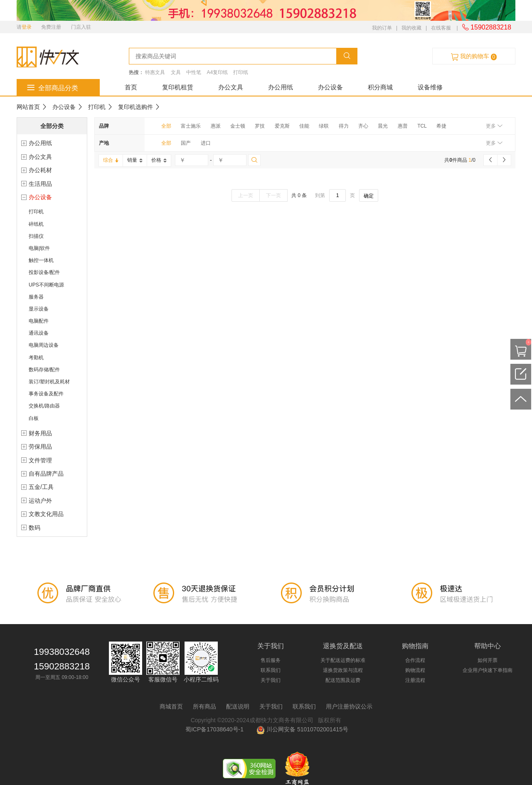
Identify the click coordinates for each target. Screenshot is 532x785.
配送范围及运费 (343, 680)
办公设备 (330, 87)
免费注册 (51, 27)
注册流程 (415, 680)
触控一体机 (41, 260)
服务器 (36, 297)
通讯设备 (39, 333)
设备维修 (430, 87)
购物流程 (415, 670)
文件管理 (40, 460)
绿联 (324, 126)
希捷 (441, 126)
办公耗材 (40, 170)
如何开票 (488, 660)
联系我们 (271, 670)
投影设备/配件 (44, 272)
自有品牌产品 (46, 474)
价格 (159, 160)
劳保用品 (40, 447)
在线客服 (441, 28)
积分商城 (380, 87)
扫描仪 (36, 236)
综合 (111, 160)
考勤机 (36, 358)
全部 (166, 126)
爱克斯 (282, 126)
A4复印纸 (217, 72)
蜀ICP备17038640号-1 (216, 729)
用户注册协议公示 (349, 706)
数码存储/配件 (44, 370)
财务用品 (40, 433)
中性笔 (194, 72)
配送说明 (238, 706)
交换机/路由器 (44, 406)
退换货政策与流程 (343, 670)
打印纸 (241, 72)
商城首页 (171, 706)
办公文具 (231, 87)
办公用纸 (281, 87)
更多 (494, 126)
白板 (34, 418)
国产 (186, 143)
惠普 (403, 126)
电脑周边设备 (44, 345)
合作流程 (415, 660)
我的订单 (382, 28)
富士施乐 (191, 126)
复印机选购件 (135, 107)
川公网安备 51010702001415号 (302, 729)
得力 (344, 126)
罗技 (260, 126)
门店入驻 (81, 27)
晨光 (383, 126)
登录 (27, 27)
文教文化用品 (46, 514)
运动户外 (40, 501)
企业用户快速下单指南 (488, 670)
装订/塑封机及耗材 (49, 382)
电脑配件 (39, 321)
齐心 (363, 126)
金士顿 (238, 126)
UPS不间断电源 (46, 285)
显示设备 (39, 309)
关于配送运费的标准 (343, 660)
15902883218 (487, 27)
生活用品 (40, 184)
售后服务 (271, 660)
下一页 (273, 195)
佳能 (304, 126)
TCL (422, 126)
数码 (34, 528)
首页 (131, 87)
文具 (176, 72)
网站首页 (28, 107)
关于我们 (271, 680)
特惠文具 (155, 72)
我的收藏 (411, 28)
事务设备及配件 (46, 394)
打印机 (97, 107)
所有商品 (204, 706)
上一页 (246, 195)
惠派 (216, 126)
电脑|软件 (39, 248)
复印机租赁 (178, 87)
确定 (369, 196)
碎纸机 (36, 224)
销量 (135, 160)
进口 (206, 143)
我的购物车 (474, 57)
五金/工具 (41, 487)
